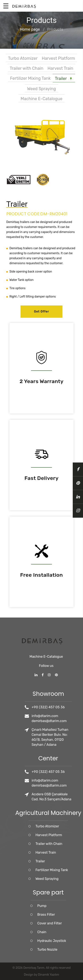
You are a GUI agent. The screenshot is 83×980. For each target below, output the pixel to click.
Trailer (64, 79)
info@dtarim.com (65, 716)
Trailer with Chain (27, 68)
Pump (62, 906)
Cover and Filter (69, 923)
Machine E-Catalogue (41, 99)
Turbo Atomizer (23, 58)
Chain (62, 932)
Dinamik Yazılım (49, 975)
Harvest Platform (58, 58)
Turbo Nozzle (67, 949)
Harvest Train (60, 68)
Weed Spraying (41, 89)
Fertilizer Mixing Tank (30, 78)
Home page (30, 30)
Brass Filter (66, 915)
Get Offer (41, 312)
